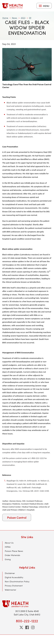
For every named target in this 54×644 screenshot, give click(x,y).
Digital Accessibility (14, 577)
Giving (8, 559)
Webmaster (10, 590)
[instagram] (33, 627)
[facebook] (27, 627)
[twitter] (21, 627)
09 (30, 18)
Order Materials (12, 555)
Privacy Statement (14, 586)
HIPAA (8, 547)
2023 (23, 18)
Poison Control (17, 517)
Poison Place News (14, 551)
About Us (9, 543)
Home (5, 18)
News (14, 18)
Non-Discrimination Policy (17, 581)
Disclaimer (10, 573)
